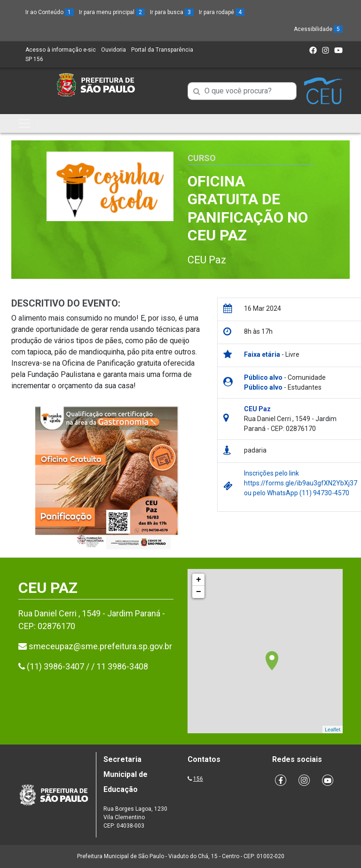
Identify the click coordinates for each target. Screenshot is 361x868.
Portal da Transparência (162, 50)
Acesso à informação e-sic (61, 50)
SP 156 (34, 59)
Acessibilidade (318, 29)
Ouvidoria (114, 50)
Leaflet (333, 730)
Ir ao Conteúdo (50, 12)
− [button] (199, 592)
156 (198, 779)
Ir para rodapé (222, 12)
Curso (202, 158)
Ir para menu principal (112, 12)
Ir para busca (172, 12)
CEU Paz (207, 260)
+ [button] (199, 580)
